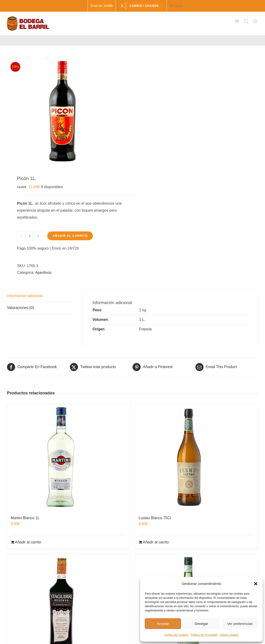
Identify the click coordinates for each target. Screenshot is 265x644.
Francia (145, 329)
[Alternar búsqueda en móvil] (246, 21)
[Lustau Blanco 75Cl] (196, 458)
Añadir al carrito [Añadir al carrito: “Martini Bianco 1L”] (28, 542)
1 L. (142, 320)
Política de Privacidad (204, 635)
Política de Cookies (176, 635)
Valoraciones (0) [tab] (20, 308)
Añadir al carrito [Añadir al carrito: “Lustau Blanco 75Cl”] (156, 542)
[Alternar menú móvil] (256, 21)
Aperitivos (43, 273)
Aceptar (163, 624)
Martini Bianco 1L (25, 518)
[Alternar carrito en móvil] (237, 21)
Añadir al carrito (70, 236)
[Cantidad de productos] (30, 236)
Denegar (201, 624)
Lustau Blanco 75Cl (155, 518)
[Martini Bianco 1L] (69, 458)
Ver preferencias (240, 624)
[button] (256, 584)
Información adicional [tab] (25, 296)
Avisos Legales (229, 635)
